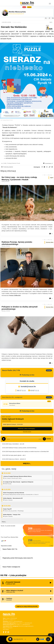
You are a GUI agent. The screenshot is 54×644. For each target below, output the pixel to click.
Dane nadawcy (6, 629)
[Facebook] (4, 632)
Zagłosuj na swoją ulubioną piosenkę (27, 606)
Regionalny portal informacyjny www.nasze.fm (18, 558)
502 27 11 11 (21, 391)
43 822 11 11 (22, 623)
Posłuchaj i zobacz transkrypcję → (27, 429)
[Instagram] (8, 632)
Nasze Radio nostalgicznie (11, 567)
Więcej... (27, 463)
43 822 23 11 (11, 621)
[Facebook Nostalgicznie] (6, 632)
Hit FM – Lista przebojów (13, 575)
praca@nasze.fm (9, 628)
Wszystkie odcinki (27, 432)
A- (46, 18)
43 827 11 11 (35, 391)
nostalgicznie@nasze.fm (29, 626)
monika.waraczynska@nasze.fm (16, 14)
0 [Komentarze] (51, 234)
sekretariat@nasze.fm (18, 621)
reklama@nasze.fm (28, 623)
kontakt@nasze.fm (28, 387)
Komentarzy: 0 (48, 163)
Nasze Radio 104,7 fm (10, 549)
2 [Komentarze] (51, 298)
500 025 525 (21, 626)
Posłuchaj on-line (27, 375)
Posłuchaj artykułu (7, 167)
